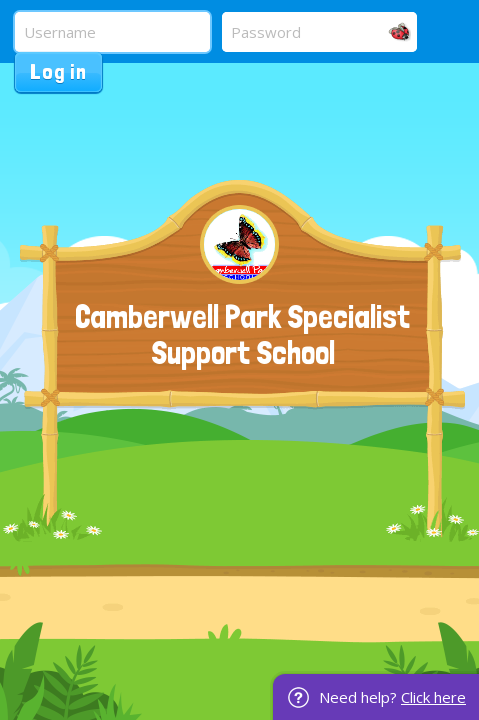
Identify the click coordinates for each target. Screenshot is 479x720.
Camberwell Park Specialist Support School (242, 335)
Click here (433, 697)
